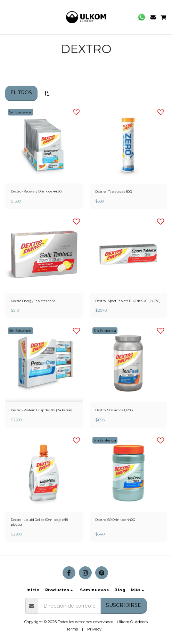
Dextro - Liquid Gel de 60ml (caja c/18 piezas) (39, 522)
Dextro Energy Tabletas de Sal (34, 301)
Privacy (94, 629)
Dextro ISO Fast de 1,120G (114, 410)
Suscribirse (124, 605)
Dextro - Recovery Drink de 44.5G (36, 191)
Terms (72, 629)
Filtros (21, 93)
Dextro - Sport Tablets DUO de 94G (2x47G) (128, 301)
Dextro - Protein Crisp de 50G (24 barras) (42, 410)
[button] (8, 17)
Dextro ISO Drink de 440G (115, 520)
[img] (44, 145)
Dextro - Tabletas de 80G (114, 192)
